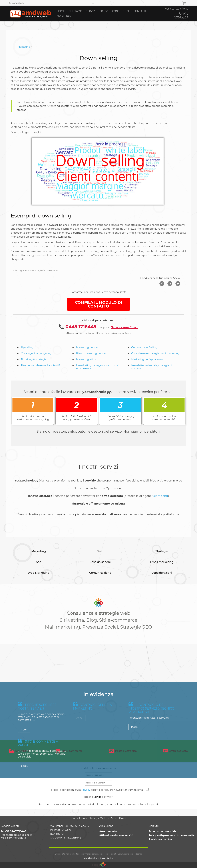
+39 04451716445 (15, 831)
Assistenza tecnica (160, 839)
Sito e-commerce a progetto (38, 796)
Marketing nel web (88, 347)
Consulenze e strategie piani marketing (155, 353)
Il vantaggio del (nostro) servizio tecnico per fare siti (152, 761)
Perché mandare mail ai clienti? (41, 365)
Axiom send (160, 496)
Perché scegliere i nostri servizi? (38, 759)
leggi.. (24, 782)
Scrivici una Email (125, 327)
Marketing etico (86, 359)
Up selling (27, 347)
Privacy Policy (106, 858)
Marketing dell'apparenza (147, 359)
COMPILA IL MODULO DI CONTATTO (99, 304)
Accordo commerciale (162, 831)
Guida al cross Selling (144, 347)
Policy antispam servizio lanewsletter (172, 835)
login (21, 3)
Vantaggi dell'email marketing (95, 759)
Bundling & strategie (34, 359)
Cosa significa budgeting (36, 353)
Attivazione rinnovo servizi (116, 835)
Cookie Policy (91, 858)
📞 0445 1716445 (77, 327)
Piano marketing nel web (92, 353)
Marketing (24, 47)
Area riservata (108, 831)
